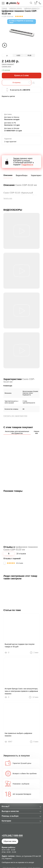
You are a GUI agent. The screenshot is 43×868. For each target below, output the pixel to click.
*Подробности (27, 165)
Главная (4, 8)
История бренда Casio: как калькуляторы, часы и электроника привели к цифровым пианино (21, 691)
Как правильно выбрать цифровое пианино (18, 734)
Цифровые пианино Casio (32, 8)
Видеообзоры (22, 175)
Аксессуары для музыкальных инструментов (17, 432)
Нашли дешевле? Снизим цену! (8, 65)
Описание (8, 175)
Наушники (37, 432)
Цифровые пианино (16, 8)
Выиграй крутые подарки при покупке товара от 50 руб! (20, 645)
